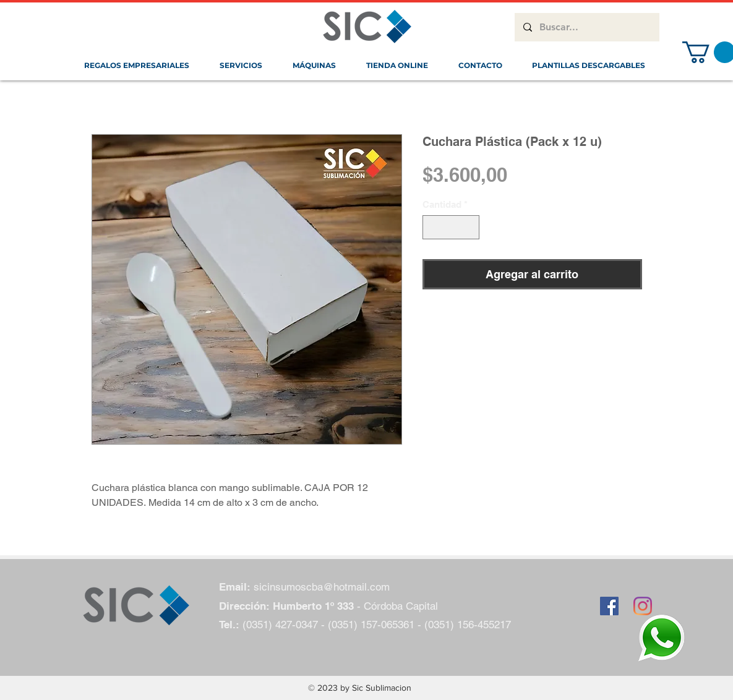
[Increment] (469, 227)
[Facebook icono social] (609, 606)
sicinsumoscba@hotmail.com (322, 587)
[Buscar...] (586, 27)
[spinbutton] (451, 227)
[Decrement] (433, 227)
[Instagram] (643, 606)
